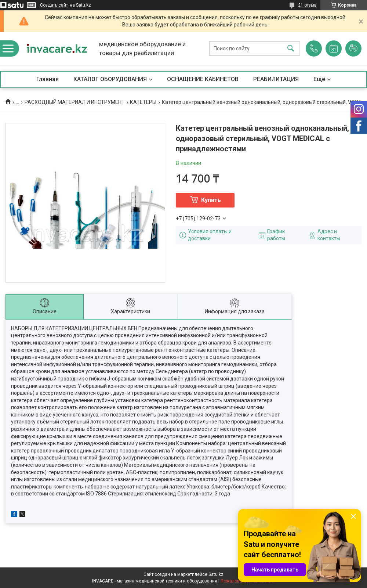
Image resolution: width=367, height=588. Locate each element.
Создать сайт (54, 5)
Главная (48, 79)
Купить (211, 200)
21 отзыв (307, 5)
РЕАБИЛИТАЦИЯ (276, 79)
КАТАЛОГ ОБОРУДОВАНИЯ (110, 79)
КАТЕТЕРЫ (143, 102)
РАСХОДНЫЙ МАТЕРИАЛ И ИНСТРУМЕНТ (75, 102)
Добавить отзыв (353, 48)
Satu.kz (216, 574)
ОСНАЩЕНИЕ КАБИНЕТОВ (203, 79)
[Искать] (291, 49)
